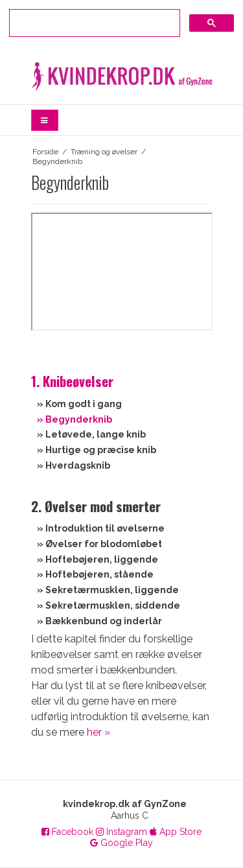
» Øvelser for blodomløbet (99, 544)
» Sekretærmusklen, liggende (108, 590)
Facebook (67, 832)
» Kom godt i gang (79, 404)
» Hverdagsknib (74, 465)
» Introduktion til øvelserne (98, 528)
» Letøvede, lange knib (91, 434)
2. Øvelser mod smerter (96, 506)
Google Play (121, 843)
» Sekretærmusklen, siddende (109, 605)
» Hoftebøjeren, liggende (98, 559)
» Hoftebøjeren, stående (95, 574)
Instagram (121, 832)
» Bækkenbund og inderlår (99, 621)
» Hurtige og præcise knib (97, 450)
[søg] (93, 21)
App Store (176, 832)
